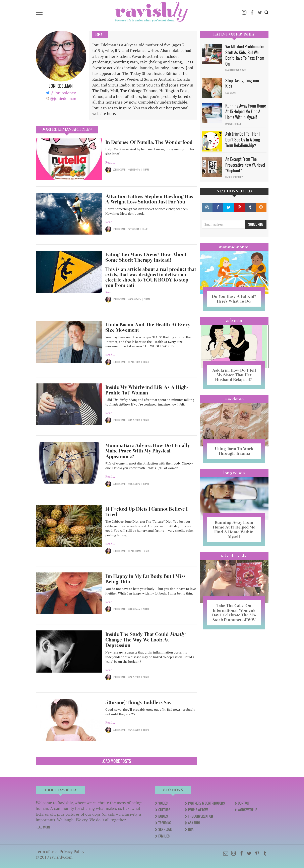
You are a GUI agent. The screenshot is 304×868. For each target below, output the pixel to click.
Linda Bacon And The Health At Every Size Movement (148, 327)
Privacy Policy (72, 851)
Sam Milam (230, 93)
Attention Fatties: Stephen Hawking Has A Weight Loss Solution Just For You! (149, 199)
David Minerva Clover (236, 70)
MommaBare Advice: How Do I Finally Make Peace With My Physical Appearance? (148, 451)
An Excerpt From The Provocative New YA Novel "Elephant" (245, 165)
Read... (110, 162)
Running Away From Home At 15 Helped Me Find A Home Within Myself (246, 111)
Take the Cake (234, 555)
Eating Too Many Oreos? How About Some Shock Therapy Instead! (146, 257)
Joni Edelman (119, 170)
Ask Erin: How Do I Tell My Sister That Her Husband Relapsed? (234, 375)
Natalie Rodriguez (234, 177)
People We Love (198, 810)
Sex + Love (165, 829)
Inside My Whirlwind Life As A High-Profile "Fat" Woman (147, 390)
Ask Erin (234, 320)
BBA (191, 829)
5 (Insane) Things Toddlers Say (138, 702)
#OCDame (234, 398)
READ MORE (43, 827)
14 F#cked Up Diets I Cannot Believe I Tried (146, 512)
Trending (165, 823)
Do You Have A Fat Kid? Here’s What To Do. (234, 299)
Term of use (46, 851)
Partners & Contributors (206, 803)
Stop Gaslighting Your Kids (242, 83)
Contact (244, 803)
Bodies (163, 816)
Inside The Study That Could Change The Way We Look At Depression (145, 640)
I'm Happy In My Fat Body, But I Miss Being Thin (145, 579)
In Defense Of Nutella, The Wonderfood (149, 142)
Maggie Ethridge (233, 124)
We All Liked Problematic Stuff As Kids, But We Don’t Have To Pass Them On (245, 55)
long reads (234, 472)
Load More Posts (116, 761)
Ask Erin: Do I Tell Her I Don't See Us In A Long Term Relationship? (243, 140)
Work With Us (248, 810)
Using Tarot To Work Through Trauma (234, 450)
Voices (163, 803)
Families (164, 836)
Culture (164, 810)
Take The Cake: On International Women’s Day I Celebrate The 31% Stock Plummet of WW (234, 611)
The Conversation (200, 816)
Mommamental (234, 247)
